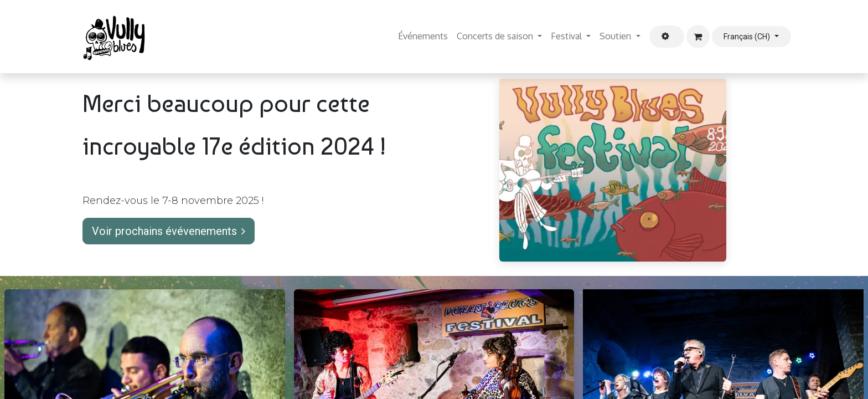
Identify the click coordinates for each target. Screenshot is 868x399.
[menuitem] (423, 37)
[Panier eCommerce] (698, 37)
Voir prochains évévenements (169, 231)
